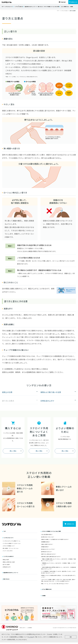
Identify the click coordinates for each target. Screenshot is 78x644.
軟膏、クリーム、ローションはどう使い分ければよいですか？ (55, 585)
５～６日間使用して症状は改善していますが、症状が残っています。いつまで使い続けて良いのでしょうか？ (58, 574)
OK (71, 638)
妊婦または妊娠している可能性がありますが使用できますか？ (55, 541)
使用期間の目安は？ (46, 543)
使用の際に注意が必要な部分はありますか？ (51, 558)
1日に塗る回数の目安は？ (47, 536)
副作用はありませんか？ (47, 553)
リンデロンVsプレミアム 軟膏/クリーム (11, 542)
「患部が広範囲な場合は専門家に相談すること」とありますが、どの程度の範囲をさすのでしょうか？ (58, 570)
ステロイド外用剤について (9, 547)
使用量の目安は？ (45, 548)
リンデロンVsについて (9, 7)
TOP (3, 7)
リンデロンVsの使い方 (19, 7)
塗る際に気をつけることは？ (48, 538)
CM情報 (71, 7)
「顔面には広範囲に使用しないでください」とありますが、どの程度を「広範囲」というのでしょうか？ (58, 561)
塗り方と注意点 (6, 566)
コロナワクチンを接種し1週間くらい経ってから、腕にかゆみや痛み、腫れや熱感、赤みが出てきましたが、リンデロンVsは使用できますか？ (58, 582)
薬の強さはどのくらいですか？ (48, 551)
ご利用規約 (29, 629)
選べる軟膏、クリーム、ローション (11, 550)
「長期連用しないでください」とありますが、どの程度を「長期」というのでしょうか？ (58, 565)
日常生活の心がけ (7, 568)
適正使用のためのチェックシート (31, 7)
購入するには (40, 7)
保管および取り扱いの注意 (9, 564)
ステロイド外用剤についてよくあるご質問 (51, 7)
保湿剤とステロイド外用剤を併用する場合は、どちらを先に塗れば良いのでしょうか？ (58, 578)
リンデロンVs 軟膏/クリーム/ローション (12, 545)
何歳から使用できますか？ (47, 546)
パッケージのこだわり (8, 552)
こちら (31, 638)
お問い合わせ (22, 629)
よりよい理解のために (65, 7)
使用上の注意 (6, 561)
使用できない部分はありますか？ (49, 556)
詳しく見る (13, 452)
